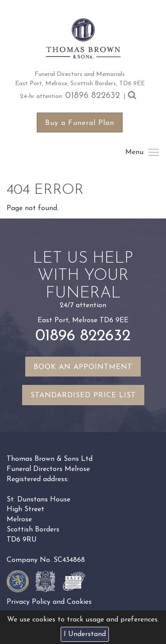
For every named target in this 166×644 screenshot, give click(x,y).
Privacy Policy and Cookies (49, 602)
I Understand (85, 634)
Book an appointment (83, 367)
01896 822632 (93, 96)
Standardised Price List (83, 395)
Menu (153, 152)
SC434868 (69, 560)
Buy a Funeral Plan (80, 123)
